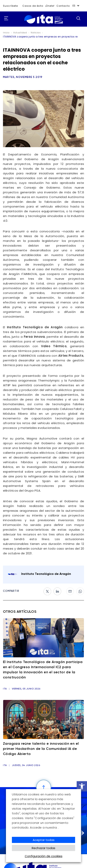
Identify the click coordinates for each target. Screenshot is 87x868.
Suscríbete (10, 6)
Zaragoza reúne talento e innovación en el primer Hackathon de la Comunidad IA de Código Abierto (41, 749)
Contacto (63, 6)
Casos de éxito (33, 6)
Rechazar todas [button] (43, 848)
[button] (82, 786)
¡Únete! (50, 6)
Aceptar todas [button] (44, 840)
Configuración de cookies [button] (44, 856)
